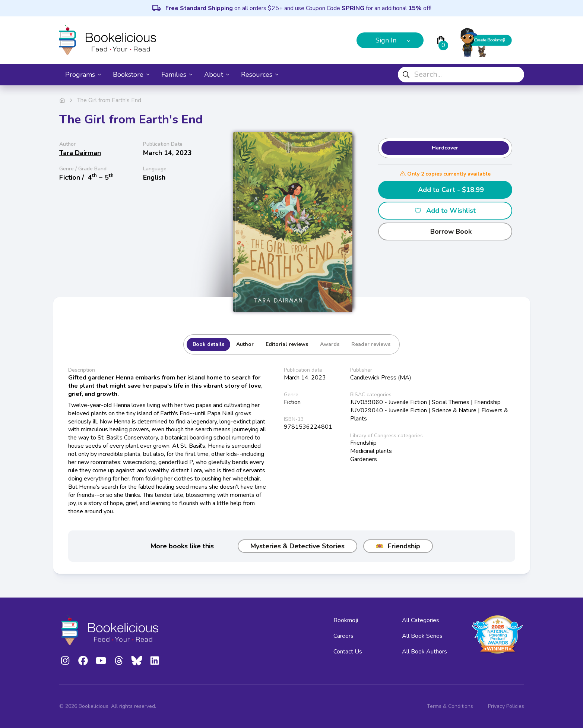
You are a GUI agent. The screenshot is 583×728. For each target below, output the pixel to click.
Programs (83, 75)
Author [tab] (245, 344)
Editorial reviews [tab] (287, 344)
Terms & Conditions (450, 706)
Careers (343, 636)
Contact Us (348, 652)
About (217, 75)
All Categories (421, 620)
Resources (260, 75)
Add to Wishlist (445, 211)
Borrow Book (445, 231)
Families (177, 75)
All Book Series (422, 636)
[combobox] (461, 75)
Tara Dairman (80, 153)
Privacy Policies (506, 706)
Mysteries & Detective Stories (297, 546)
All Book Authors (424, 652)
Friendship (398, 546)
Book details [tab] (208, 344)
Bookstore (131, 75)
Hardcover (445, 148)
